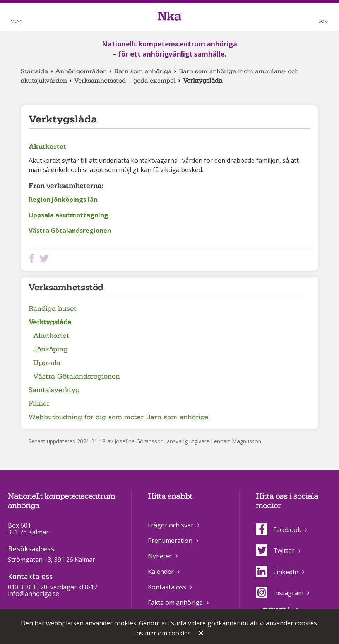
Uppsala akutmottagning (68, 215)
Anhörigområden (81, 71)
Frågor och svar (171, 525)
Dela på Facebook (33, 258)
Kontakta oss (167, 587)
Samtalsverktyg (54, 390)
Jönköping (51, 349)
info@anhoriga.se (33, 594)
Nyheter (160, 556)
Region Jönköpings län (63, 200)
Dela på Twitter (46, 258)
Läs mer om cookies (162, 633)
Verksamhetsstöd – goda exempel (125, 81)
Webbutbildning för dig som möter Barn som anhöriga (119, 417)
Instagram (280, 593)
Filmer (39, 404)
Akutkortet (47, 146)
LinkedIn (277, 572)
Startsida (34, 71)
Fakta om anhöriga (175, 603)
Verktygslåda (50, 322)
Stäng (202, 634)
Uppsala (47, 363)
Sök (323, 21)
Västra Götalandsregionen (70, 231)
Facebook (278, 530)
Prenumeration (170, 541)
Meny (16, 21)
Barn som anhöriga (143, 71)
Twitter (275, 551)
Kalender (161, 572)
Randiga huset (53, 309)
